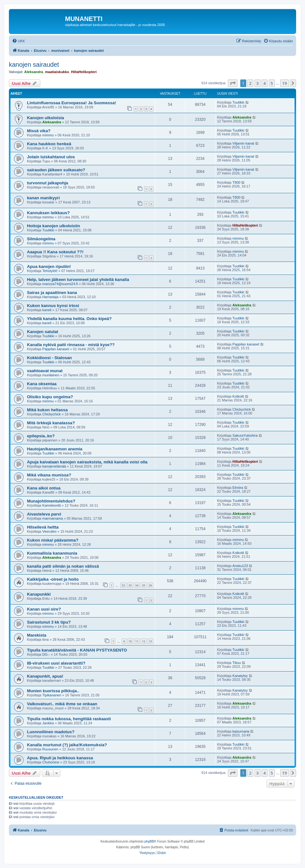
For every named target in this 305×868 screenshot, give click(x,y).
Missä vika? (39, 131)
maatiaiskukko (57, 72)
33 (130, 585)
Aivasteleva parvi (44, 514)
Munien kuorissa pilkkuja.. (53, 691)
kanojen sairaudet (34, 65)
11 (137, 641)
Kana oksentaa (42, 384)
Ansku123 (240, 566)
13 (150, 641)
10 (130, 641)
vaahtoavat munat (45, 371)
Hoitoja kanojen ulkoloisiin (53, 226)
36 (150, 585)
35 (143, 585)
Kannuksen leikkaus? (48, 213)
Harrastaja (50, 297)
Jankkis (48, 723)
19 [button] (285, 83)
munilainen (51, 375)
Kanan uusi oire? (44, 609)
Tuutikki (238, 102)
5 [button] (272, 83)
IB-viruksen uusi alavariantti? (56, 663)
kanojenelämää (54, 466)
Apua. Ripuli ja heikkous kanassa (60, 758)
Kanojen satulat (43, 332)
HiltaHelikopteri (84, 72)
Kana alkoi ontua (44, 488)
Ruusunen (50, 749)
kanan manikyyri (43, 198)
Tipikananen (52, 695)
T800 (236, 182)
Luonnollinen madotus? (51, 732)
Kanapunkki (39, 594)
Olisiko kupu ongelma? (50, 397)
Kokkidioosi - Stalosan (49, 358)
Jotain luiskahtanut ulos (51, 157)
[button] (233, 83)
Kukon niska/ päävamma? (53, 540)
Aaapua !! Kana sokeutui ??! (55, 252)
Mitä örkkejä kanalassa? (51, 423)
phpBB (149, 841)
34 (137, 585)
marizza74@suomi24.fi (60, 284)
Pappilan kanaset (56, 349)
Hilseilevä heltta (43, 527)
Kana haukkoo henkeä (49, 144)
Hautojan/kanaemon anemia (55, 449)
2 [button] (250, 83)
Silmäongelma (41, 239)
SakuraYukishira (245, 435)
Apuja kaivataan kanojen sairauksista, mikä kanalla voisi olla (87, 462)
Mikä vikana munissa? (49, 475)
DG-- (46, 654)
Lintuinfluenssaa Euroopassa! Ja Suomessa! (72, 103)
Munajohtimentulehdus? (51, 501)
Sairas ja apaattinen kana (52, 293)
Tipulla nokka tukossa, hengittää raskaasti (69, 719)
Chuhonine (51, 762)
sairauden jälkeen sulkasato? (56, 170)
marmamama (53, 518)
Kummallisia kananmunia (52, 553)
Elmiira (238, 488)
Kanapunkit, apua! (45, 676)
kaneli (47, 310)
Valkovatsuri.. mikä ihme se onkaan (62, 704)
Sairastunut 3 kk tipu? (49, 622)
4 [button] (265, 83)
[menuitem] (19, 41)
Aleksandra (33, 72)
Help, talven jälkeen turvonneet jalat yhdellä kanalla (78, 280)
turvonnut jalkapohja (48, 183)
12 (143, 641)
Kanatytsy (240, 676)
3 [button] (258, 83)
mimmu (48, 135)
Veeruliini (49, 531)
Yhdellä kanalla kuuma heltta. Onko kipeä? (69, 319)
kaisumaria (241, 731)
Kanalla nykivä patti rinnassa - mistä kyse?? (71, 345)
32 (123, 585)
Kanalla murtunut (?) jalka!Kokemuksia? (67, 745)
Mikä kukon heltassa (47, 410)
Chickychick (51, 414)
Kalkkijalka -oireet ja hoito (53, 579)
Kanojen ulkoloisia (46, 118)
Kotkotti (238, 396)
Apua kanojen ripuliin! (49, 267)
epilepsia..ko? (41, 436)
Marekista (37, 635)
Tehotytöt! (50, 271)
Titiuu (237, 663)
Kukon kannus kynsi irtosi (53, 306)
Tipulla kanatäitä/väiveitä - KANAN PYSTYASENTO (77, 650)
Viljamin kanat (243, 143)
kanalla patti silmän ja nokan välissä (63, 566)
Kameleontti (51, 505)
